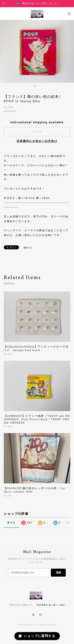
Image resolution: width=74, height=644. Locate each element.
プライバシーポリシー (21, 605)
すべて (11, 523)
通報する (28, 248)
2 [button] (37, 86)
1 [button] (35, 86)
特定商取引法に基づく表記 (51, 605)
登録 (58, 573)
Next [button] (68, 51)
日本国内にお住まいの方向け (37, 141)
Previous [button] (6, 51)
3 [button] (40, 86)
